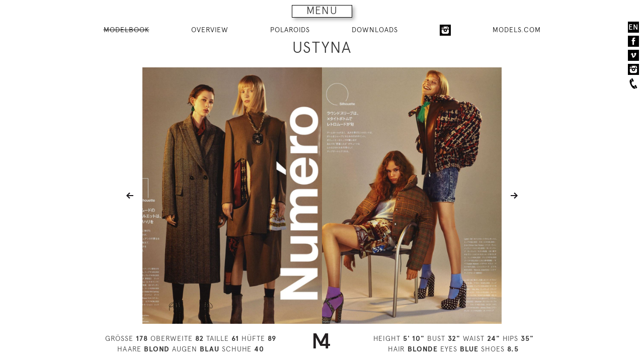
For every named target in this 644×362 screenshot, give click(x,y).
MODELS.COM (517, 30)
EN (633, 27)
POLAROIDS (290, 30)
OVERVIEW (210, 30)
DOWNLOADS (375, 30)
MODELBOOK (127, 30)
